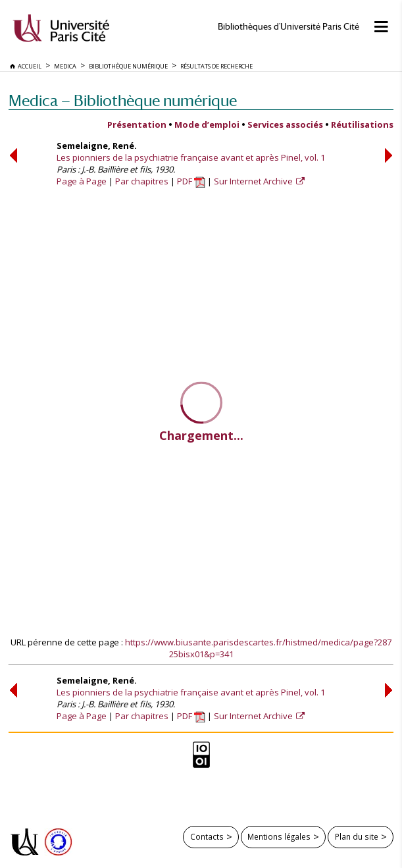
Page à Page (82, 181)
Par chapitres (142, 181)
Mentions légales (279, 836)
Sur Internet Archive (254, 181)
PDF (191, 181)
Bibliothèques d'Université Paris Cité (289, 27)
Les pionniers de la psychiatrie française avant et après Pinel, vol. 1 (191, 157)
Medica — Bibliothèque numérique (123, 100)
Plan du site (357, 836)
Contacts (207, 836)
